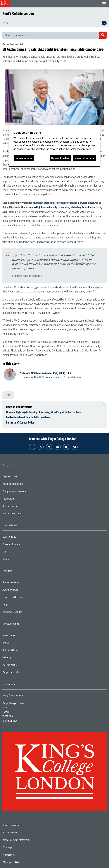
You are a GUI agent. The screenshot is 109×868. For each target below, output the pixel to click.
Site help (18, 848)
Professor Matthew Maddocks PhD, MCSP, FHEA (45, 373)
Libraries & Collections (26, 598)
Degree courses (23, 477)
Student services (23, 583)
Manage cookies (22, 862)
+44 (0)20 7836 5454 (13, 696)
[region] (55, 146)
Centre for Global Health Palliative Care (28, 417)
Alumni (18, 560)
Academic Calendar (24, 613)
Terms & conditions (23, 825)
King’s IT (18, 605)
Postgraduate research (26, 492)
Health (8, 395)
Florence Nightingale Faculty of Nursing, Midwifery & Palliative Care (43, 412)
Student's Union (22, 651)
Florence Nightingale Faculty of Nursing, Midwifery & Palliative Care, (64, 208)
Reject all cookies (60, 158)
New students (21, 538)
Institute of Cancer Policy (20, 422)
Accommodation (23, 591)
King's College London (18, 13)
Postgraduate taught (25, 485)
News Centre (21, 636)
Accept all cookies (84, 158)
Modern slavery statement (27, 840)
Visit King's (20, 658)
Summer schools (23, 507)
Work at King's (22, 666)
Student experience (24, 514)
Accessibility (20, 855)
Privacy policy (20, 833)
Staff (17, 552)
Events (18, 643)
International (21, 500)
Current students (23, 545)
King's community (23, 673)
